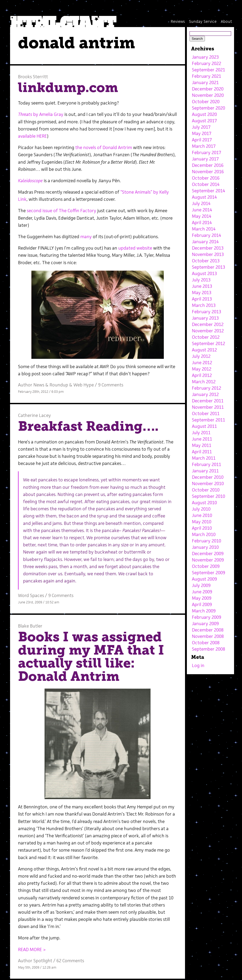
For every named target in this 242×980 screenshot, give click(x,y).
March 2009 (204, 611)
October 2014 (206, 184)
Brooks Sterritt (33, 77)
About (226, 21)
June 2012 (202, 363)
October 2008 (206, 643)
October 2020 (206, 102)
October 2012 (206, 337)
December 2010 (208, 477)
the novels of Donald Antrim (104, 147)
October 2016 (206, 178)
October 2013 (206, 261)
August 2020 (204, 114)
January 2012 (205, 394)
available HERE (32, 136)
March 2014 (204, 229)
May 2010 (202, 522)
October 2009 (206, 566)
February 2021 (206, 76)
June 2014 (202, 210)
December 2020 (208, 89)
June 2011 (202, 439)
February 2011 (206, 464)
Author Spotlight (35, 961)
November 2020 (208, 95)
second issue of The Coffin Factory (61, 211)
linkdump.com (68, 88)
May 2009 (202, 598)
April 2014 (202, 223)
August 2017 (204, 121)
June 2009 (202, 592)
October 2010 (206, 490)
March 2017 (204, 146)
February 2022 (206, 63)
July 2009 (201, 585)
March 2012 (204, 382)
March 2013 (204, 305)
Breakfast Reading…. (88, 426)
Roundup (59, 385)
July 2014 (201, 203)
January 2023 (205, 57)
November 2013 (208, 254)
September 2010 (208, 496)
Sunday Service (203, 21)
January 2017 (205, 159)
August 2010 (204, 503)
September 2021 (208, 70)
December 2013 (208, 248)
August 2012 (204, 350)
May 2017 (202, 133)
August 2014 (204, 197)
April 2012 (202, 375)
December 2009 (208, 554)
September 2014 (208, 191)
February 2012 (206, 388)
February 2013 (206, 312)
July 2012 (201, 356)
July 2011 (201, 433)
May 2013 (202, 293)
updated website (135, 248)
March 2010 (204, 534)
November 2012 (208, 331)
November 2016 (208, 172)
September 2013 (208, 267)
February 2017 (206, 153)
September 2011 (208, 420)
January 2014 (205, 242)
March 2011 (204, 458)
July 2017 (201, 127)
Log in (198, 665)
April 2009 (202, 604)
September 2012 (208, 343)
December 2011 (208, 401)
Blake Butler (30, 626)
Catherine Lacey (34, 415)
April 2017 (202, 140)
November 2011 (208, 407)
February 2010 (206, 541)
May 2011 (202, 445)
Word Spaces (31, 595)
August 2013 (204, 273)
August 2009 (204, 579)
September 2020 (208, 108)
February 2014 (206, 235)
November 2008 (208, 636)
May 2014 (202, 216)
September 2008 (208, 649)
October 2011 (206, 413)
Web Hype (84, 385)
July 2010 (201, 509)
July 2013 (201, 280)
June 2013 (202, 286)
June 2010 (202, 515)
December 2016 (208, 165)
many (86, 237)
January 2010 (205, 547)
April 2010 (202, 528)
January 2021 (205, 82)
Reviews (178, 21)
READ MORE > (32, 949)
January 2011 (205, 471)
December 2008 (208, 630)
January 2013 (205, 318)
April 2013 (202, 299)
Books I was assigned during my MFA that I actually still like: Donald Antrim (91, 657)
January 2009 (205, 624)
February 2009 (206, 617)
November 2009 (208, 560)
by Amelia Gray (41, 114)
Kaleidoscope (30, 181)
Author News (31, 385)
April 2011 (202, 452)
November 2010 (208, 484)
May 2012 (202, 369)
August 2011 (204, 426)
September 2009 (208, 573)
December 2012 (208, 324)
